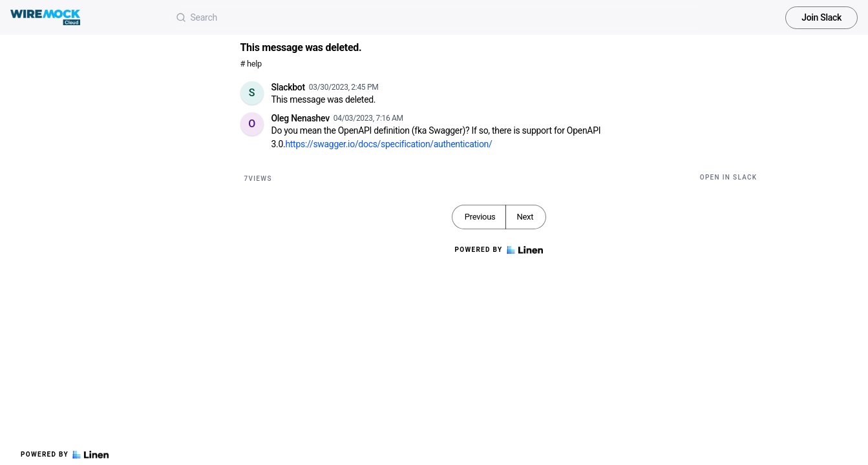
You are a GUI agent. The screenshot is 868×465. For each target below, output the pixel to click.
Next (525, 217)
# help (251, 64)
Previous (480, 217)
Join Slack (821, 17)
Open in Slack (729, 177)
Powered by (65, 455)
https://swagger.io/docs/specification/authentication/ (388, 144)
